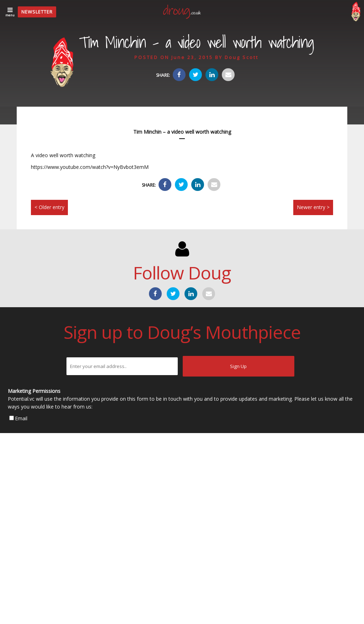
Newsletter (37, 12)
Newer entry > (313, 207)
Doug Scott (242, 57)
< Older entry (49, 207)
